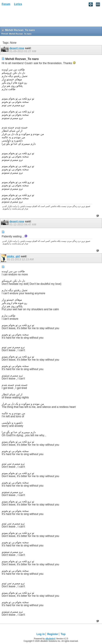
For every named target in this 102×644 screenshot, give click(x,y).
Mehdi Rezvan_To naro (20, 34)
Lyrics (18, 4)
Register (53, 634)
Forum (6, 4)
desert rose (17, 48)
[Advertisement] (27, 17)
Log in (41, 634)
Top (63, 634)
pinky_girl (14, 256)
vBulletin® (50, 639)
